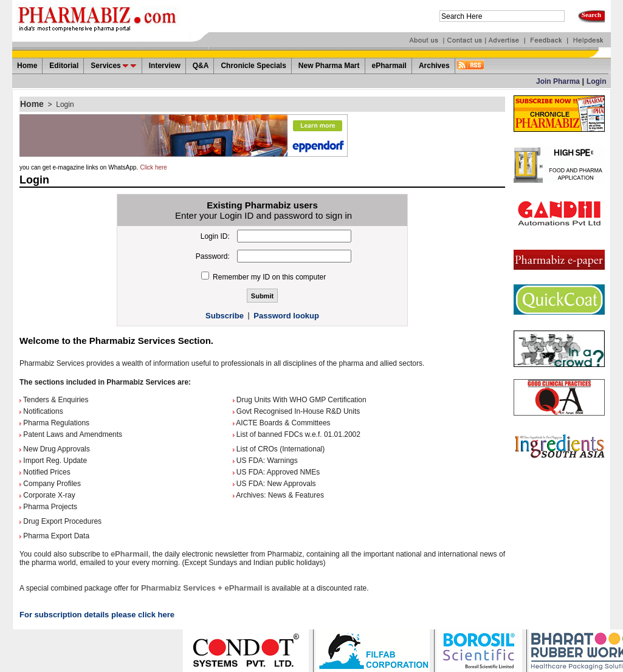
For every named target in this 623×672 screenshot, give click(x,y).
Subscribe (225, 316)
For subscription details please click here (97, 615)
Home (32, 104)
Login (597, 81)
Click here (153, 167)
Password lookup (286, 316)
